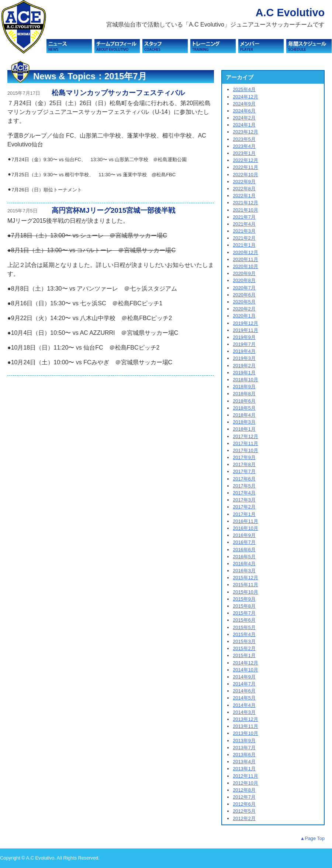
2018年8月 (244, 394)
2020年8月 (244, 280)
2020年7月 (244, 288)
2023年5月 (244, 139)
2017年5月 (244, 486)
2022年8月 (244, 189)
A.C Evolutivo (290, 13)
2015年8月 (244, 606)
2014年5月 (244, 698)
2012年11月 (245, 776)
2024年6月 (244, 111)
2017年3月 (244, 500)
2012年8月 (244, 790)
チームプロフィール (117, 46)
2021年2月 (244, 238)
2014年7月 (244, 684)
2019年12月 (245, 323)
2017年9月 (244, 457)
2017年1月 (244, 514)
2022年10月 (245, 175)
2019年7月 (244, 344)
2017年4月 (244, 493)
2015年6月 (244, 620)
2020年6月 (244, 295)
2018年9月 (244, 387)
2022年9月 (244, 182)
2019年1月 (244, 373)
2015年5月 (244, 627)
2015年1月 (244, 655)
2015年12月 (245, 578)
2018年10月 (245, 380)
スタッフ (165, 46)
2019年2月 (244, 366)
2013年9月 (244, 741)
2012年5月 (244, 811)
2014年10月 (245, 670)
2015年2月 (244, 648)
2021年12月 (245, 203)
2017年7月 (244, 471)
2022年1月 (244, 196)
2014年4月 (244, 705)
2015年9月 (244, 599)
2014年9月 (244, 677)
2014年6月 (244, 691)
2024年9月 (244, 104)
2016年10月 (245, 528)
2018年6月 (244, 401)
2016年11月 (245, 521)
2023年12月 (245, 132)
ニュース (69, 46)
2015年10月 (245, 592)
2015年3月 (244, 641)
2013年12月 (245, 719)
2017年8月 (244, 464)
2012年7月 (244, 797)
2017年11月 (245, 443)
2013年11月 (245, 726)
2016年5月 (244, 557)
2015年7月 (244, 613)
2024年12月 (245, 97)
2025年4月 (244, 89)
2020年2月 (244, 309)
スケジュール (309, 46)
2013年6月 (244, 755)
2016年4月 (244, 564)
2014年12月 (245, 663)
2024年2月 (244, 118)
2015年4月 (244, 634)
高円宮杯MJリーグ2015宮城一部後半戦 (113, 210)
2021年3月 (244, 231)
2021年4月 (244, 224)
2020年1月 (244, 316)
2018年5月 (244, 408)
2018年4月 (244, 415)
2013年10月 (245, 733)
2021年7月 (244, 217)
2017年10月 (245, 450)
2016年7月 (244, 542)
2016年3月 (244, 571)
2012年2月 (244, 818)
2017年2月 (244, 507)
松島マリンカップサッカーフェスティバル (118, 93)
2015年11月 (245, 585)
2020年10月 (245, 266)
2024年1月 (244, 125)
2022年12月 (245, 160)
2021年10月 (245, 210)
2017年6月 (244, 479)
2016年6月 (244, 550)
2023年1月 (244, 153)
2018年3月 (244, 422)
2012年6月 (244, 804)
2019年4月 (244, 351)
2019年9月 (244, 337)
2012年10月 (245, 783)
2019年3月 (244, 358)
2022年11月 (245, 167)
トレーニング (213, 46)
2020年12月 (245, 252)
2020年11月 (245, 259)
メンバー (261, 46)
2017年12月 (245, 436)
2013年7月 (244, 748)
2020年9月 (244, 273)
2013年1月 (244, 769)
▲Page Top (312, 838)
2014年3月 (244, 712)
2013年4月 (244, 762)
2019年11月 (245, 330)
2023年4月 (244, 146)
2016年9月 (244, 535)
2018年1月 (244, 429)
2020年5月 (244, 302)
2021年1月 (244, 245)
